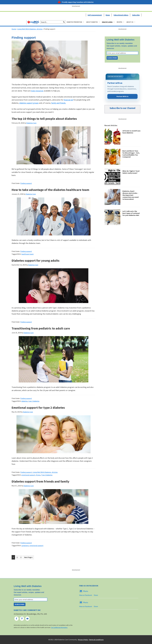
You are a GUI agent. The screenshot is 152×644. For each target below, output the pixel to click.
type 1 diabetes (34, 401)
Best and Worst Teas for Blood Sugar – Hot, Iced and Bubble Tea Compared (131, 154)
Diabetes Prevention (75, 22)
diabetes (25, 401)
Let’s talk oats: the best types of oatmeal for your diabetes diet (131, 213)
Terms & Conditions (96, 640)
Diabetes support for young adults (36, 260)
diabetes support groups (29, 103)
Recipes (121, 22)
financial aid (68, 100)
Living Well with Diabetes (121, 40)
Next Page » (28, 558)
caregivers (25, 546)
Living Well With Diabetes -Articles (30, 29)
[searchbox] (53, 22)
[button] (64, 22)
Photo (84, 591)
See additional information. (59, 628)
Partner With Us (122, 96)
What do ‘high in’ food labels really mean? (131, 172)
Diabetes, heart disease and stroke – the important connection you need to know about (130, 195)
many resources (37, 91)
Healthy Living (108, 22)
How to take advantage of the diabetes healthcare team (50, 190)
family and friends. (59, 103)
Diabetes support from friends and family (40, 481)
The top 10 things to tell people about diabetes (44, 119)
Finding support (26, 183)
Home (14, 29)
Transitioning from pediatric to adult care (41, 328)
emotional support (28, 475)
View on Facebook (85, 595)
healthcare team (27, 254)
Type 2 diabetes (47, 475)
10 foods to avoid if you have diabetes (131, 132)
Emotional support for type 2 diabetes (38, 408)
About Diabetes (93, 22)
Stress (38, 475)
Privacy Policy (83, 640)
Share (96, 595)
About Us (131, 22)
